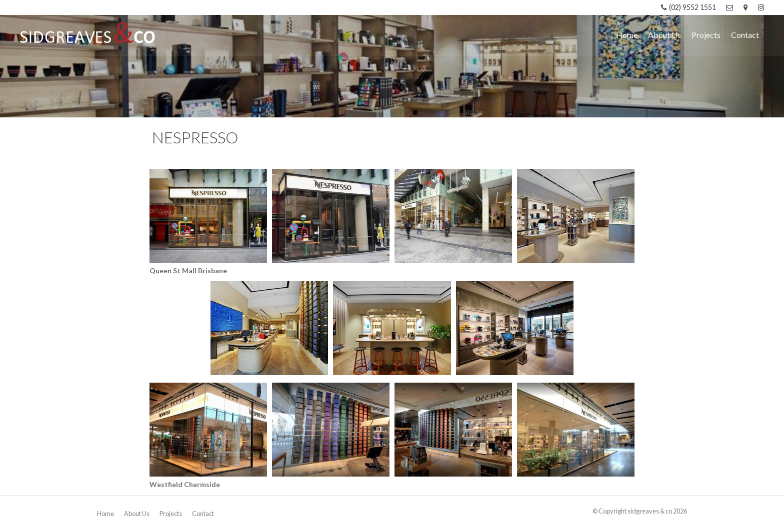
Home (105, 514)
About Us (137, 514)
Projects (171, 514)
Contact (203, 514)
